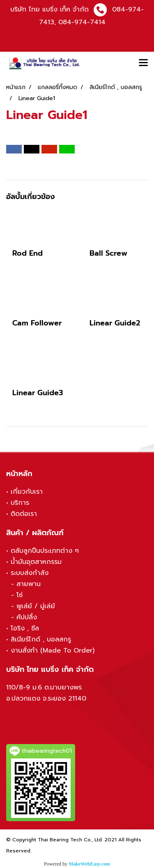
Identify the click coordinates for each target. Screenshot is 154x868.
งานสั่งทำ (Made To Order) (53, 650)
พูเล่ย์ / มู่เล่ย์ (36, 606)
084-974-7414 (82, 22)
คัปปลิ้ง (27, 617)
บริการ (20, 503)
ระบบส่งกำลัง (30, 573)
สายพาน (29, 584)
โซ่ (20, 595)
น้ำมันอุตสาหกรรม (36, 562)
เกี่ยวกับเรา (27, 492)
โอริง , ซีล (25, 628)
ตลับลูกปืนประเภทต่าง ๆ (45, 551)
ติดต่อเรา (24, 514)
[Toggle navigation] (143, 63)
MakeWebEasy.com (89, 864)
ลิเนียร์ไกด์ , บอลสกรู (41, 639)
